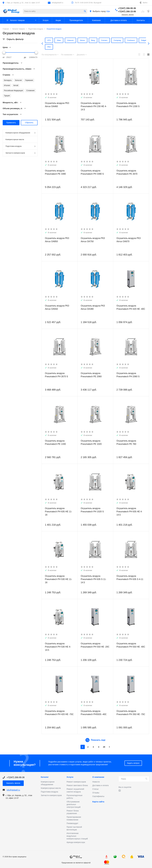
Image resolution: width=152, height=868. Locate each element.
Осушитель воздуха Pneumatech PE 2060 (91, 375)
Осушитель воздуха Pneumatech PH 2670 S (56, 375)
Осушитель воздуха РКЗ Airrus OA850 (57, 240)
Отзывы (96, 793)
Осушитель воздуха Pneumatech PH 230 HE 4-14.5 (94, 106)
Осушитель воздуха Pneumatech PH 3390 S (92, 172)
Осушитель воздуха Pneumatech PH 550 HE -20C (95, 645)
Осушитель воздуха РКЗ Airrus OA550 (57, 307)
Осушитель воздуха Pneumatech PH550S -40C (94, 713)
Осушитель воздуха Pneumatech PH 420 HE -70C (59, 713)
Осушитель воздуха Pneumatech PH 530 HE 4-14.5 (58, 647)
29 (104, 747)
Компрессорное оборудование (20, 133)
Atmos (77, 40)
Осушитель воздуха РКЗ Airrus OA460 (57, 105)
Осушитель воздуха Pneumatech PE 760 (126, 442)
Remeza (117, 47)
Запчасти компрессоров (20, 153)
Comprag (110, 40)
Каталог (45, 777)
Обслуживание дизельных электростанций (74, 804)
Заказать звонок (128, 15)
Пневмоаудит (72, 823)
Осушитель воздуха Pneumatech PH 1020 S (92, 510)
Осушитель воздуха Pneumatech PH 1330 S (128, 105)
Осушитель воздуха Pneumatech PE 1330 (55, 442)
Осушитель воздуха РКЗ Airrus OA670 (129, 240)
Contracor (123, 40)
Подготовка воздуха (20, 146)
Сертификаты (98, 796)
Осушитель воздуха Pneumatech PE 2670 (127, 172)
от (4, 57)
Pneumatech (103, 47)
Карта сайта (98, 802)
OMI (91, 47)
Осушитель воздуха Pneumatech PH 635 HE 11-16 (58, 512)
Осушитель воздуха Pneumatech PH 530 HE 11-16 (58, 579)
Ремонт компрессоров (76, 782)
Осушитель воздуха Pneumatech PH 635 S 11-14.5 (94, 579)
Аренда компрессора (76, 842)
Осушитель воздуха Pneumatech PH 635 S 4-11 (130, 578)
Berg (87, 40)
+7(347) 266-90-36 (127, 8)
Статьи (95, 789)
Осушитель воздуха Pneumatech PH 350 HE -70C (131, 713)
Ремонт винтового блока (77, 785)
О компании (98, 777)
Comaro (98, 40)
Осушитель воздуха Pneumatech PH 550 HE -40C (131, 645)
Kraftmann (80, 47)
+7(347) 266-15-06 (127, 12)
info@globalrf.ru (57, 3)
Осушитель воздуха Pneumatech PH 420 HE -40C (131, 307)
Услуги (70, 777)
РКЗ (127, 47)
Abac (55, 40)
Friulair (67, 47)
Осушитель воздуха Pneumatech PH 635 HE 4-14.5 (129, 512)
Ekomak (56, 47)
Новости (96, 782)
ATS (46, 40)
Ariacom (66, 40)
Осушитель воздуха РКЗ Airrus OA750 (93, 240)
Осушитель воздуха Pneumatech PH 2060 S (128, 375)
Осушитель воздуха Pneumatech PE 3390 (55, 172)
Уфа (108, 11)
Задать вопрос (133, 763)
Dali (45, 47)
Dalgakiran (137, 40)
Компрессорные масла (15, 139)
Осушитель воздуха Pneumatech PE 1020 (91, 442)
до (25, 57)
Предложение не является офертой (11, 11)
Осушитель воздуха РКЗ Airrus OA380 (93, 307)
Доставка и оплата (100, 785)
